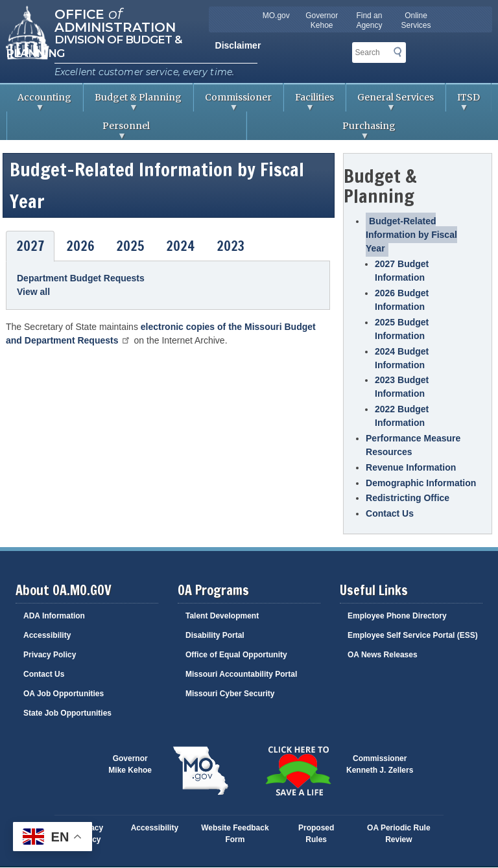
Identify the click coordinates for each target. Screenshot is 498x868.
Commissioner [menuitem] (233, 101)
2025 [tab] (130, 246)
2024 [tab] (180, 246)
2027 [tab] (30, 246)
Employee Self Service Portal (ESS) (413, 635)
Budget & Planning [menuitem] (133, 101)
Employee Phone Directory (397, 616)
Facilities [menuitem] (309, 101)
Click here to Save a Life (298, 771)
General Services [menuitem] (390, 101)
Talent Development (222, 616)
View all (33, 292)
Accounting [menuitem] (39, 101)
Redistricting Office (408, 498)
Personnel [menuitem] (78, 130)
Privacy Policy (50, 655)
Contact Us (390, 513)
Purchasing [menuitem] (321, 130)
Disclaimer (238, 45)
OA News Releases (383, 655)
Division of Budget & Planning (94, 46)
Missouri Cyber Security (230, 694)
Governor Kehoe (322, 20)
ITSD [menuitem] (463, 101)
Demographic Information (421, 483)
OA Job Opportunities (64, 694)
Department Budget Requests (81, 278)
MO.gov (276, 16)
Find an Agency (369, 20)
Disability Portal (215, 635)
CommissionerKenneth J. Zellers (380, 764)
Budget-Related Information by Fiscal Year (411, 235)
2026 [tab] (80, 246)
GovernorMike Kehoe (130, 764)
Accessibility (47, 635)
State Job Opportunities (67, 713)
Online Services (416, 20)
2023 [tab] (231, 246)
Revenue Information (411, 467)
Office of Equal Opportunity (236, 655)
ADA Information (54, 616)
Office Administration (115, 19)
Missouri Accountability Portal (241, 674)
